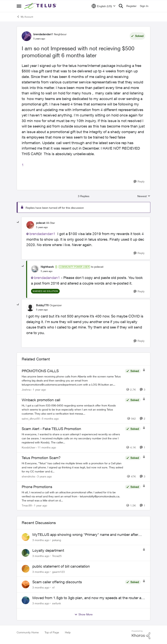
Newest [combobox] (144, 196)
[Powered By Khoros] (141, 635)
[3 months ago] (41, 540)
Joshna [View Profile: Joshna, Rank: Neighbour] (26, 390)
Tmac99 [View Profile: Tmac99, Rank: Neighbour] (27, 505)
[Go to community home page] (41, 6)
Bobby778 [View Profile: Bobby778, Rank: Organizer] (42, 305)
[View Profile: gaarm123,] (26, 569)
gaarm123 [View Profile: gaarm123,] (58, 572)
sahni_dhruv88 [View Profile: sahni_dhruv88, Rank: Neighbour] (31, 418)
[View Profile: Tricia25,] (26, 553)
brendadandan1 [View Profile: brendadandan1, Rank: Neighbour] (43, 34)
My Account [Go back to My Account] (25, 17)
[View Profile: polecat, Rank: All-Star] (30, 225)
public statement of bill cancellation (61, 566)
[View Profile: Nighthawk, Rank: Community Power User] (35, 269)
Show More (83, 614)
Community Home (28, 632)
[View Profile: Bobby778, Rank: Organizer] (30, 307)
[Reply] (139, 182)
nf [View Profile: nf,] (53, 587)
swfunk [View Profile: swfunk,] (56, 603)
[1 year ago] (39, 390)
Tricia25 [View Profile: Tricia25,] (57, 556)
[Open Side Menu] (19, 6)
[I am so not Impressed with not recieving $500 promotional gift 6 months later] (42, 227)
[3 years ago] (44, 476)
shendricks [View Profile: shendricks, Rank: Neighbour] (28, 476)
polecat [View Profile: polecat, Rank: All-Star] (41, 223)
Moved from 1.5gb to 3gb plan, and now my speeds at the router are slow (88, 598)
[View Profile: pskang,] (26, 537)
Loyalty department (48, 550)
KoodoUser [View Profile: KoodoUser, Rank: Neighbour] (29, 447)
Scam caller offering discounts (57, 582)
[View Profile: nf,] (26, 584)
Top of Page (52, 632)
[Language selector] (104, 6)
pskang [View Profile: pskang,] (57, 540)
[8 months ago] (50, 418)
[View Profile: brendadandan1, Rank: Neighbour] (27, 36)
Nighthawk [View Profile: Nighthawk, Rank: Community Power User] (47, 267)
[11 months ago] (46, 447)
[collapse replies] (18, 222)
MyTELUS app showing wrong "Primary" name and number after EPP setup (85, 535)
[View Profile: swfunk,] (26, 600)
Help (68, 632)
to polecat (97, 267)
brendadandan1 (42, 234)
